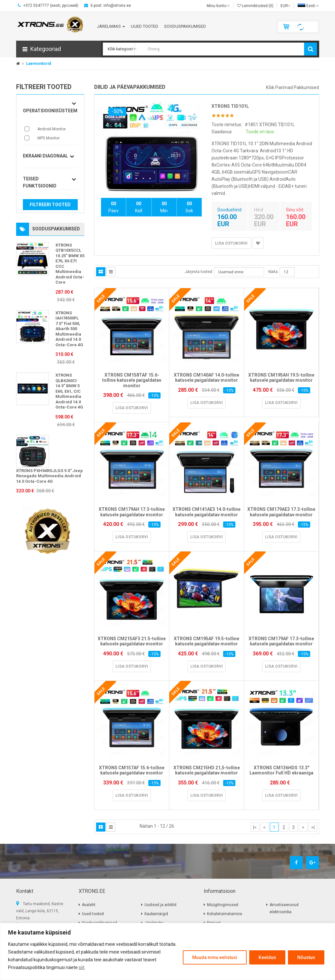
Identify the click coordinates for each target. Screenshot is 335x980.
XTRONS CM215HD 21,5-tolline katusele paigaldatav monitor (207, 770)
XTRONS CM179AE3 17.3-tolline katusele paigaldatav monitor (281, 512)
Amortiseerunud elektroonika (284, 908)
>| (313, 827)
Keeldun (267, 957)
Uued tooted (93, 914)
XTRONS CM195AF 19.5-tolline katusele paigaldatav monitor (207, 641)
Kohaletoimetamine (225, 914)
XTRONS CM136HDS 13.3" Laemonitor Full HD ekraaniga (281, 770)
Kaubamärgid (156, 914)
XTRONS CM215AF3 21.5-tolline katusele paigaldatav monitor (132, 641)
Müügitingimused (223, 905)
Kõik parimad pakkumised (292, 87)
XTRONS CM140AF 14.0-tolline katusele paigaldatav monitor (207, 378)
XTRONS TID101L (230, 106)
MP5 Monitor (49, 138)
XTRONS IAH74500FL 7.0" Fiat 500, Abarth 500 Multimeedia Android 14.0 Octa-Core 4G (69, 329)
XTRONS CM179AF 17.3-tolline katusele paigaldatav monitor (281, 641)
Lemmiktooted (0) (255, 6)
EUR (286, 6)
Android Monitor (52, 129)
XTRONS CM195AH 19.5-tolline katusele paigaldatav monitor (281, 378)
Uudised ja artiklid (160, 905)
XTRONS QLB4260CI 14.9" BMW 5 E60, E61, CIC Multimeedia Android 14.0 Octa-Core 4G (69, 391)
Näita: (273, 272)
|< (255, 827)
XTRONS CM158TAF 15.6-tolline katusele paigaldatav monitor (132, 380)
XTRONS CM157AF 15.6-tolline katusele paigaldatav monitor (132, 770)
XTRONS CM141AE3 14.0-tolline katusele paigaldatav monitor (207, 512)
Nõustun (306, 957)
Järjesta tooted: (199, 272)
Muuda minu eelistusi (215, 957)
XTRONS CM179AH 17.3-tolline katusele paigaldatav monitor (132, 512)
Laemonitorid (39, 64)
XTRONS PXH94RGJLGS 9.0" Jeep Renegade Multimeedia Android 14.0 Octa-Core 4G (49, 476)
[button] (59, 49)
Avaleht (89, 905)
